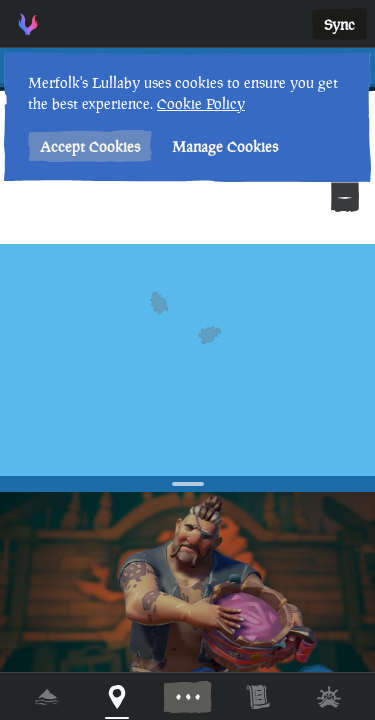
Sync (339, 24)
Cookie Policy (201, 103)
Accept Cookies (90, 146)
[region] (187, 360)
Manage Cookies (225, 146)
